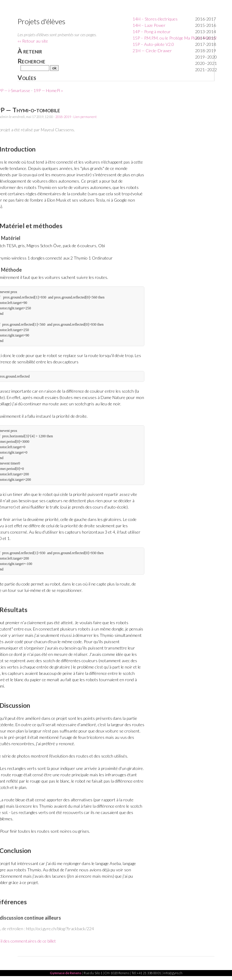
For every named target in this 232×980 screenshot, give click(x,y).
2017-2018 (206, 44)
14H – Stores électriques (155, 19)
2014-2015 (206, 38)
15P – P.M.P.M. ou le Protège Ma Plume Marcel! (175, 38)
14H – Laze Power (149, 25)
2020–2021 (206, 63)
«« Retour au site (33, 41)
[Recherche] (35, 68)
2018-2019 (206, 51)
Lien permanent (85, 117)
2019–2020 (206, 57)
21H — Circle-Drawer (152, 51)
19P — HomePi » (48, 90)
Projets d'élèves (41, 21)
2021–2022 (206, 70)
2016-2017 (206, 19)
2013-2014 (206, 32)
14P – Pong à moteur (152, 32)
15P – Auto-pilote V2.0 (153, 44)
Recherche (31, 61)
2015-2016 (206, 25)
